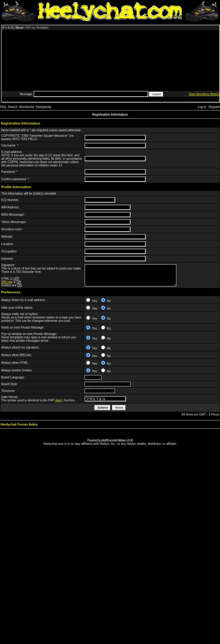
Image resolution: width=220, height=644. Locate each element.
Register (214, 107)
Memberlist (27, 107)
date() (59, 400)
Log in (202, 107)
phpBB (105, 440)
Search (13, 107)
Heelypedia (43, 107)
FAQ (3, 107)
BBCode (7, 282)
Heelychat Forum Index (19, 424)
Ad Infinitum (120, 440)
